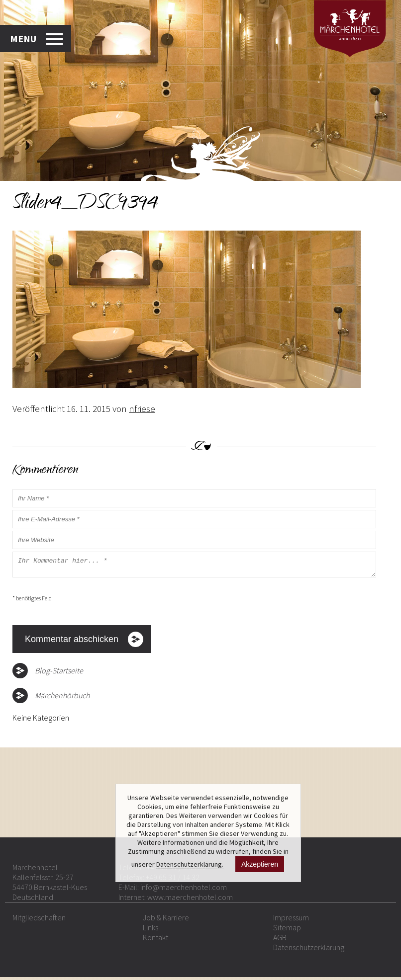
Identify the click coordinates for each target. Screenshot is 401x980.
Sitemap (287, 930)
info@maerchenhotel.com (184, 890)
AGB (280, 940)
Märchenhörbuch (62, 698)
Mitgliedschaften (39, 920)
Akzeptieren (260, 864)
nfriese (142, 408)
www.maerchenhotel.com (190, 900)
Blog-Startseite (59, 673)
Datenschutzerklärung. (190, 864)
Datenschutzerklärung (309, 950)
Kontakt (155, 940)
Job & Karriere (166, 920)
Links (150, 930)
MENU (23, 39)
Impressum (291, 920)
